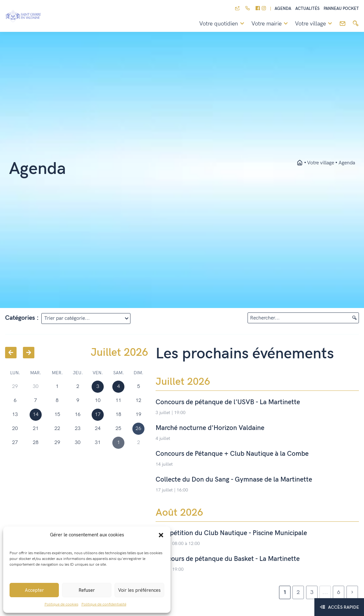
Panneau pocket (341, 9)
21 (36, 429)
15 (57, 415)
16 (78, 415)
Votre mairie (271, 24)
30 (78, 443)
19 (138, 415)
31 (98, 443)
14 (36, 415)
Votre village (315, 24)
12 (138, 401)
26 (138, 429)
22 (57, 429)
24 (98, 429)
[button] (161, 535)
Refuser (87, 590)
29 (57, 443)
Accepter (34, 590)
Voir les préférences (139, 590)
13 (15, 415)
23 (78, 429)
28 (36, 443)
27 (15, 443)
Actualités (307, 9)
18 (118, 415)
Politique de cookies (61, 604)
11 (118, 401)
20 (15, 429)
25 (118, 429)
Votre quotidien (223, 24)
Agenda (283, 9)
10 (98, 401)
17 (98, 415)
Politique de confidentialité (104, 604)
